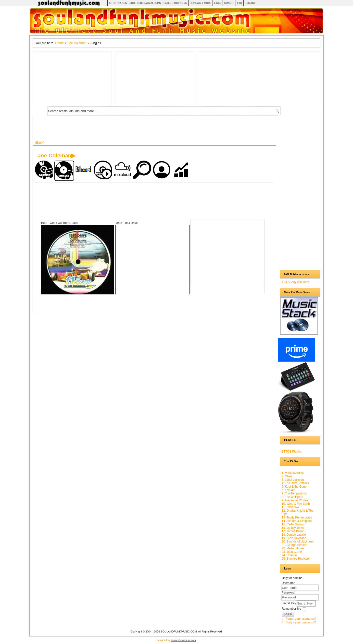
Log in (288, 614)
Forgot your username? (301, 619)
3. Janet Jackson (293, 480)
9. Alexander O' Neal (295, 500)
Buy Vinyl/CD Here (297, 282)
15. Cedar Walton (293, 524)
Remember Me (291, 609)
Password (288, 593)
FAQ (240, 3)
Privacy (250, 3)
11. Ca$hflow (290, 507)
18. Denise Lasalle (294, 535)
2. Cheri (287, 476)
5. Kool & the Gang (294, 487)
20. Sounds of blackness (298, 542)
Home (59, 43)
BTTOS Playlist (292, 452)
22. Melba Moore (293, 548)
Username (288, 583)
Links (218, 3)
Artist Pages (118, 3)
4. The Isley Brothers (295, 483)
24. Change (289, 555)
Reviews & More (201, 3)
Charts (229, 3)
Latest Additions (175, 3)
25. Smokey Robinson (296, 559)
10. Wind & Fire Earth (296, 504)
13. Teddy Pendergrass (297, 518)
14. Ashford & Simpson (297, 521)
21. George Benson (294, 545)
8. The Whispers (292, 497)
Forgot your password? (301, 622)
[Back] (40, 143)
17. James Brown (293, 531)
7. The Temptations (294, 493)
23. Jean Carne (292, 552)
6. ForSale (288, 490)
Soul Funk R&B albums (145, 3)
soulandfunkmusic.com (183, 640)
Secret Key (289, 603)
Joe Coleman (77, 43)
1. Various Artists (293, 473)
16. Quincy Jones (293, 528)
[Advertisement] (125, 131)
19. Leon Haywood (294, 538)
